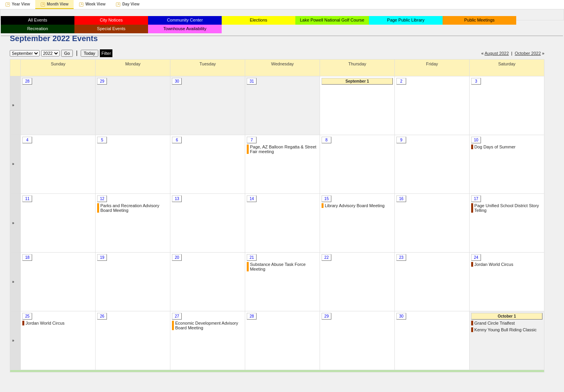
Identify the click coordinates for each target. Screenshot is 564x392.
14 (252, 199)
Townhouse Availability (185, 29)
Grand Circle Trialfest (494, 323)
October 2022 (528, 53)
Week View (95, 4)
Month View (58, 4)
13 (177, 199)
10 (476, 140)
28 (27, 81)
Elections (259, 20)
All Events (38, 20)
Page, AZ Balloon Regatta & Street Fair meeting (283, 149)
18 (27, 257)
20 (177, 257)
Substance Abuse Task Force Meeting (278, 267)
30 (177, 81)
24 (476, 257)
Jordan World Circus (494, 264)
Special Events (111, 29)
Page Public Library (406, 20)
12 (102, 199)
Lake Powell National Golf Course (332, 20)
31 (252, 81)
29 (102, 81)
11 (27, 199)
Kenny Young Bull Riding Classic (505, 330)
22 (326, 257)
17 (476, 199)
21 (252, 257)
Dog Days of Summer (495, 147)
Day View (131, 4)
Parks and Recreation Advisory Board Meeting (130, 208)
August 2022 (497, 53)
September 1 (357, 81)
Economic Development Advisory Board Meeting (207, 325)
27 (177, 316)
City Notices (111, 20)
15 (326, 199)
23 (401, 257)
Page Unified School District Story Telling (507, 208)
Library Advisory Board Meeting (355, 206)
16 (401, 199)
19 (102, 257)
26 (102, 316)
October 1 (507, 316)
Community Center (185, 20)
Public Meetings (479, 20)
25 (27, 316)
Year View (21, 4)
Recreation (37, 29)
